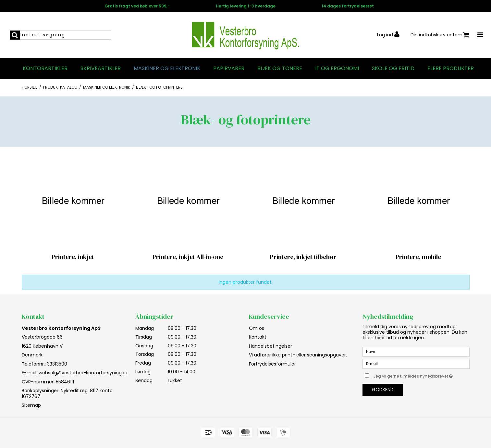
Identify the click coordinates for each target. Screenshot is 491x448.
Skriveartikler (101, 68)
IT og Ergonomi (337, 68)
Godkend (383, 390)
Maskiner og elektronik (167, 68)
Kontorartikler (45, 68)
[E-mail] (416, 364)
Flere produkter (451, 68)
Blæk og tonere (280, 68)
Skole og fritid (393, 68)
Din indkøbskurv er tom (440, 35)
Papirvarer (229, 68)
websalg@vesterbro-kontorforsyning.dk (83, 373)
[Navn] (416, 352)
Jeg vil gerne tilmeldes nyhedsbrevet (421, 375)
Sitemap (31, 405)
